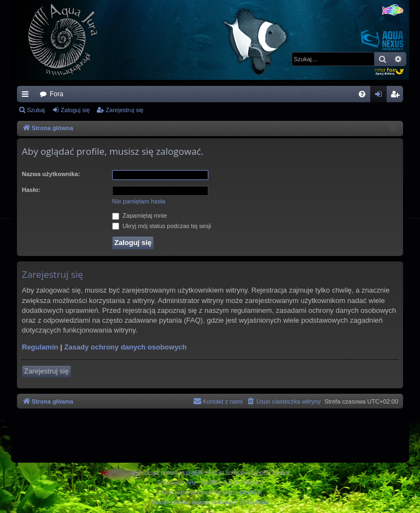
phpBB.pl (251, 492)
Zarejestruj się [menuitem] (397, 96)
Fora (57, 94)
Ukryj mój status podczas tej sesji (162, 226)
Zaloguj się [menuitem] (381, 96)
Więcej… (27, 96)
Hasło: (31, 190)
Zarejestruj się (124, 110)
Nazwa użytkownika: (51, 174)
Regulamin (40, 347)
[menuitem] (362, 94)
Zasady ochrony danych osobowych (125, 347)
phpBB (195, 473)
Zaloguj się (75, 110)
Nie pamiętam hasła (139, 201)
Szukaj (36, 110)
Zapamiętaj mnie (139, 215)
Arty (191, 483)
